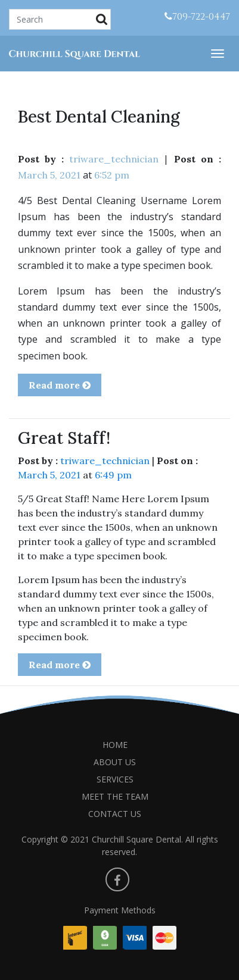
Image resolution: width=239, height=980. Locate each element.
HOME (115, 745)
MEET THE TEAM (115, 796)
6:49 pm (113, 475)
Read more (60, 385)
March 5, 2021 (49, 175)
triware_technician (114, 159)
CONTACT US (115, 814)
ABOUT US (115, 762)
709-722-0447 (197, 17)
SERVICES (115, 779)
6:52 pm (112, 175)
